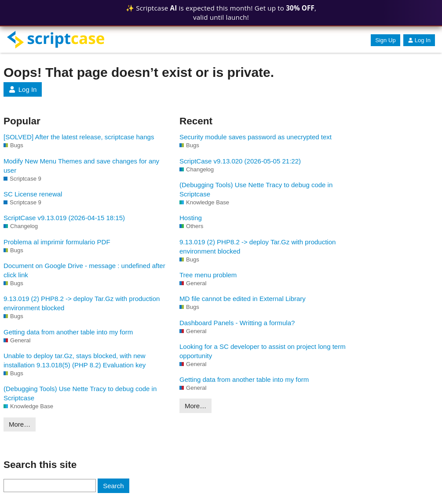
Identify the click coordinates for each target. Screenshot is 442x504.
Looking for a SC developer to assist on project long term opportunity (263, 351)
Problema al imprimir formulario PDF (57, 242)
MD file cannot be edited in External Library (243, 299)
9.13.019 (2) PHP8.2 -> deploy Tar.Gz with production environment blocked (82, 303)
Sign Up (385, 40)
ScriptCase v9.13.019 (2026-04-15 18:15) (64, 218)
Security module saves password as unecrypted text (256, 137)
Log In (419, 40)
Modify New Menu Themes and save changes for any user (81, 166)
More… (20, 424)
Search (113, 486)
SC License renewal (33, 194)
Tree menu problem (208, 275)
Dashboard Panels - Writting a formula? (237, 323)
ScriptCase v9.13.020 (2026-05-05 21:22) (240, 161)
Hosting (191, 218)
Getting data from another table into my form (68, 332)
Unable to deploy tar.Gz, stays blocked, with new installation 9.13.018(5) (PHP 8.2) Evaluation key (75, 360)
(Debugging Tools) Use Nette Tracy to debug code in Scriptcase (80, 393)
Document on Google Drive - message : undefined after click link (84, 270)
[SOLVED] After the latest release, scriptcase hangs (79, 137)
